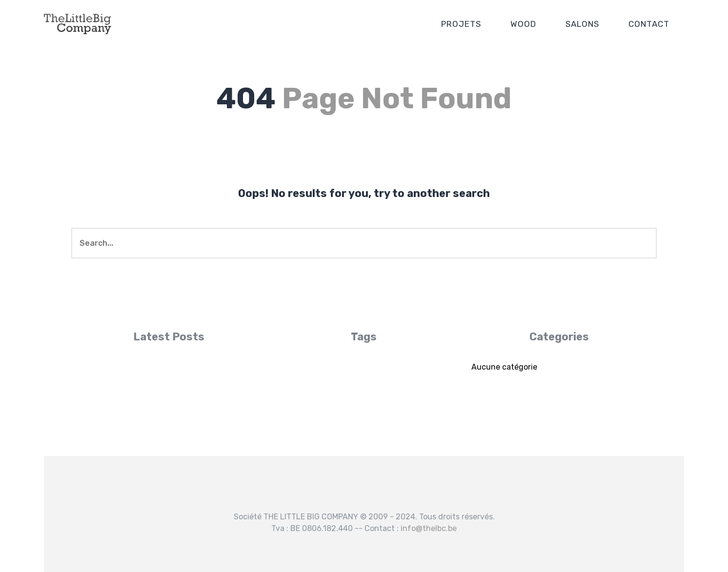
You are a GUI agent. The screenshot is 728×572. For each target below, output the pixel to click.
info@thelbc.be (429, 528)
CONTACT (649, 24)
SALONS (582, 24)
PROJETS (461, 24)
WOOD (523, 24)
